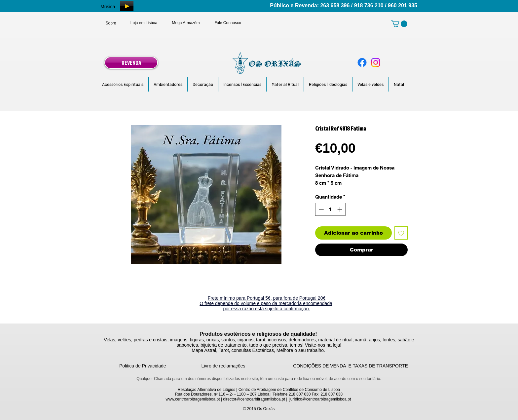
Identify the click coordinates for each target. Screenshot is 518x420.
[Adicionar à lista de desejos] (401, 233)
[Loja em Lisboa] (144, 23)
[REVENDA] (131, 63)
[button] (123, 84)
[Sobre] (111, 23)
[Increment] (340, 209)
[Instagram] (376, 62)
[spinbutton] (331, 209)
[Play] (127, 6)
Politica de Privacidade (143, 366)
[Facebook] (362, 62)
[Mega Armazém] (186, 23)
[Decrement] (321, 209)
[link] (399, 24)
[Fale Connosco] (228, 23)
